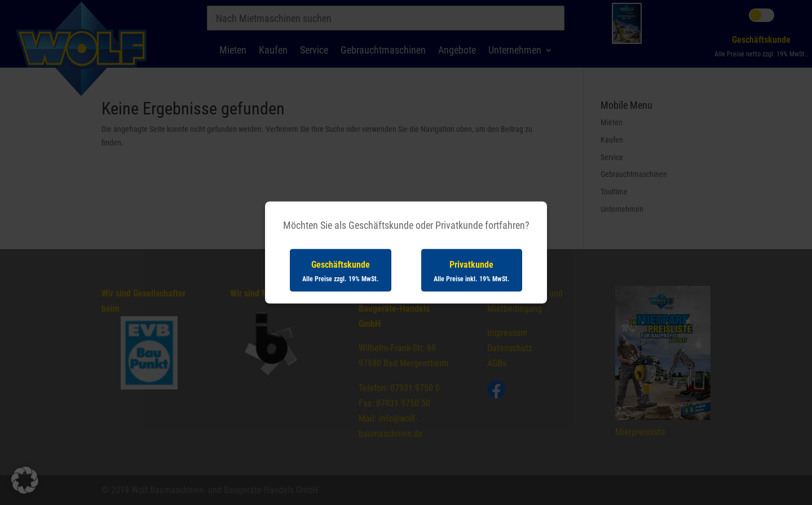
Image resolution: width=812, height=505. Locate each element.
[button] (25, 480)
